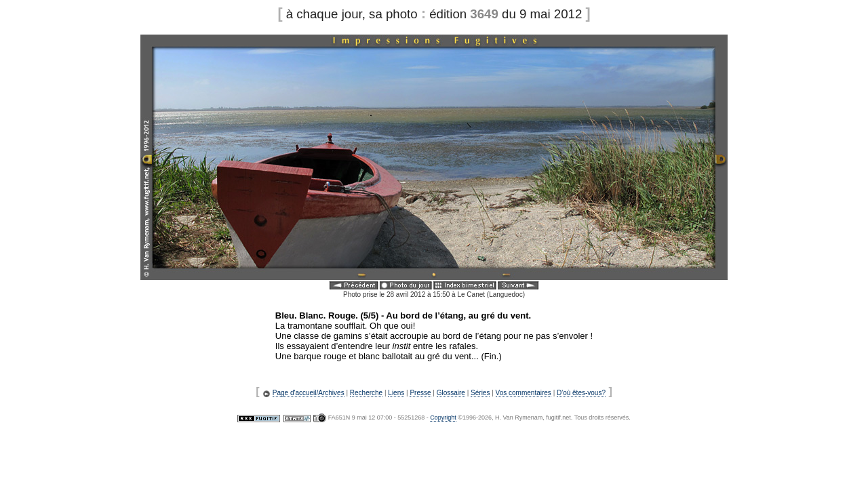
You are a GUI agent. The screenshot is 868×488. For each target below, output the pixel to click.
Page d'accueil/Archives (309, 393)
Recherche (366, 393)
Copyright (443, 418)
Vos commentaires (524, 393)
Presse (420, 393)
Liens (396, 393)
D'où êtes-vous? (581, 393)
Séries (480, 393)
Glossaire (451, 393)
